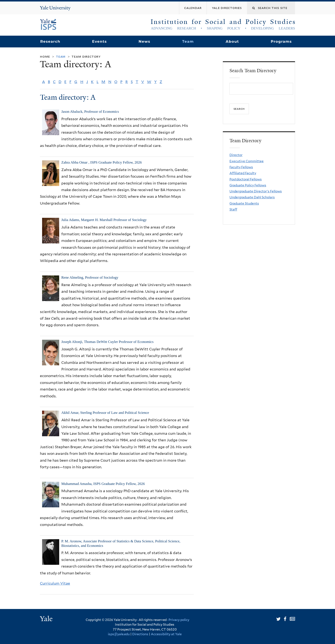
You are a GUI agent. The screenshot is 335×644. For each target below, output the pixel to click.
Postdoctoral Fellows (246, 179)
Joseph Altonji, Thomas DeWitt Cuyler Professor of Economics (107, 342)
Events (99, 41)
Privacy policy (179, 620)
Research (50, 41)
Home (45, 56)
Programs (281, 41)
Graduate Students (244, 203)
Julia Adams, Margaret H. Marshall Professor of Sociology (104, 220)
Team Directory (86, 56)
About (232, 41)
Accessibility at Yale (166, 634)
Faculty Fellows (241, 167)
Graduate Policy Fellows (248, 185)
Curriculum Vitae (55, 583)
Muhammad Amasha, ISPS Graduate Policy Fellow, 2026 (103, 484)
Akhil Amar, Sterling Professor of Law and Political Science (105, 413)
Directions (140, 634)
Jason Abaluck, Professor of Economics (90, 112)
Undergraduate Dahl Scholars (252, 197)
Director (236, 155)
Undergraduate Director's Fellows (256, 191)
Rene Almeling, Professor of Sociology (90, 277)
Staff (233, 209)
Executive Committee (247, 161)
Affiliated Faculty (243, 173)
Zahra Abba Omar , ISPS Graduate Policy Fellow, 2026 (102, 162)
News (144, 41)
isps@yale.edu (119, 634)
